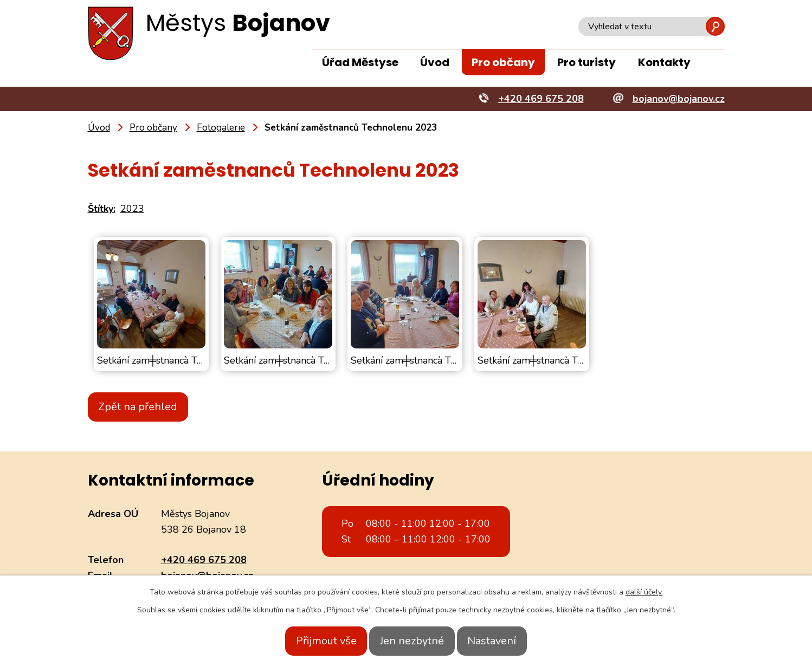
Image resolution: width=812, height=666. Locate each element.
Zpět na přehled (145, 407)
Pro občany (503, 62)
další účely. (644, 592)
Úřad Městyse (360, 62)
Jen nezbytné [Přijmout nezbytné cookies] (412, 641)
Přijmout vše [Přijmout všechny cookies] (313, 641)
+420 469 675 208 (204, 560)
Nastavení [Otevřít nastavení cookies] (505, 641)
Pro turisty (587, 62)
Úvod (435, 62)
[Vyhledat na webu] (652, 27)
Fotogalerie (221, 128)
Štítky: (102, 209)
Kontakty (664, 62)
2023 (132, 209)
